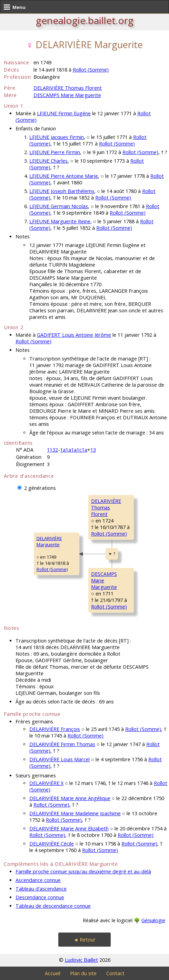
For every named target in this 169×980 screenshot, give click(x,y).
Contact (115, 973)
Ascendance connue (38, 880)
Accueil (53, 973)
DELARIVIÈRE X (46, 783)
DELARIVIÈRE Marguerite (49, 541)
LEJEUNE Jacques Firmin (57, 137)
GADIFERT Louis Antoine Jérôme (74, 335)
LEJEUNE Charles (48, 161)
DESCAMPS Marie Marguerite (67, 95)
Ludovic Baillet (81, 960)
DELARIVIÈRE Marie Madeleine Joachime (75, 813)
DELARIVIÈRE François (55, 729)
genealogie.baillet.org (85, 20)
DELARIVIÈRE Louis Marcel (59, 759)
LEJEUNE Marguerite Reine (60, 221)
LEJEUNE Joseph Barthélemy (62, 191)
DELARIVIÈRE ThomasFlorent (106, 508)
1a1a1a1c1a (74, 450)
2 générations (40, 488)
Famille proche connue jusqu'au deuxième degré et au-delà (83, 871)
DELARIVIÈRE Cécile (52, 844)
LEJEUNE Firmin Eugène (64, 113)
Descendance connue (40, 897)
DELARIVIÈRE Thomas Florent (68, 88)
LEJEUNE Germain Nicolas (59, 206)
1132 (52, 450)
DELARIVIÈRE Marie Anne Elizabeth (69, 828)
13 (93, 450)
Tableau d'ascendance (41, 889)
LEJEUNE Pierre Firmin (55, 152)
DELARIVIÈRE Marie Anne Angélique (70, 798)
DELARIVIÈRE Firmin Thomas (62, 744)
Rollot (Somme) (91, 70)
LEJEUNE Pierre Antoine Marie (64, 176)
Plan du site (83, 973)
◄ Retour (84, 940)
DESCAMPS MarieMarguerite (104, 580)
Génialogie (153, 920)
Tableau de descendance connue (53, 906)
